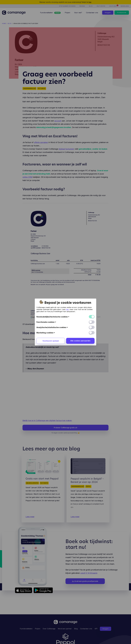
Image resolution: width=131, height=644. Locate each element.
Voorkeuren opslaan (51, 341)
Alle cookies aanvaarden (80, 341)
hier (67, 309)
